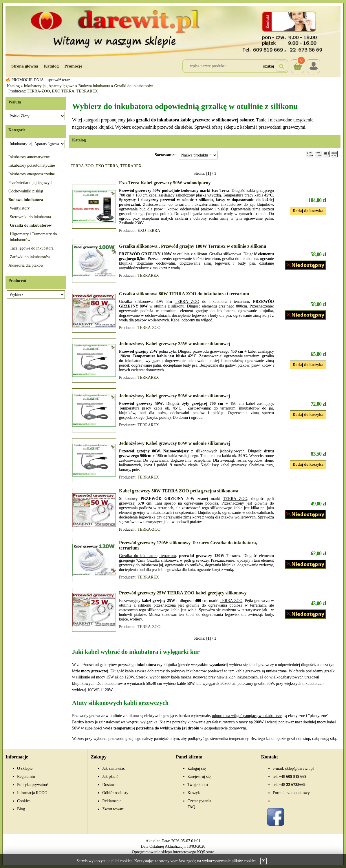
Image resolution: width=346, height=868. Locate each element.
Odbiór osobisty (115, 793)
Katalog (51, 66)
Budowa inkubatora (94, 86)
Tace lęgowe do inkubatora (32, 248)
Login (313, 66)
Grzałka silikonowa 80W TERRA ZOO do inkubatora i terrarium (184, 294)
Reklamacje (112, 801)
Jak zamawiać (113, 768)
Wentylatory (20, 208)
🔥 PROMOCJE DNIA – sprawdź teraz (38, 80)
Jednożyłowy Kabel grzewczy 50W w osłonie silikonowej (175, 396)
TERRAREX (87, 91)
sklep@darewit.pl (300, 768)
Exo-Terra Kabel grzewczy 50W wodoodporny (165, 183)
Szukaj (268, 66)
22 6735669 (292, 785)
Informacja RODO (32, 793)
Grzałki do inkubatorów (134, 86)
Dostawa (109, 785)
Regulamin (26, 777)
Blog (21, 809)
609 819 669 (293, 777)
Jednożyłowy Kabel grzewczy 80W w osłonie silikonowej (175, 443)
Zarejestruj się (199, 777)
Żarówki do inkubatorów (30, 257)
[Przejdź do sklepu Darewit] (173, 31)
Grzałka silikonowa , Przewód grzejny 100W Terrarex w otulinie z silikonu (193, 246)
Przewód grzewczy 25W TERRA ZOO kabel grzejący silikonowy (183, 593)
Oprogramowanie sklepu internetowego (164, 852)
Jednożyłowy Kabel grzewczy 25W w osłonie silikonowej (175, 344)
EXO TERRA (63, 91)
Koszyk (298, 62)
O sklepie (25, 768)
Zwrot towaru (113, 809)
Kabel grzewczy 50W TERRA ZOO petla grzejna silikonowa (179, 491)
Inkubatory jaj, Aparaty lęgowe (49, 86)
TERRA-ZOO (38, 91)
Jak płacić (110, 777)
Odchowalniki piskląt (26, 191)
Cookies (24, 801)
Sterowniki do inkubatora (30, 217)
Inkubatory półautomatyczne (32, 165)
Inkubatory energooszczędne (32, 174)
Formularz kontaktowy (291, 793)
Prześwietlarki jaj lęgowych (31, 183)
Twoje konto (198, 785)
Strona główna (25, 66)
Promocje (73, 66)
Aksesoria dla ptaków (26, 265)
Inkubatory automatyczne (29, 157)
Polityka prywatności (34, 785)
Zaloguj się (197, 768)
